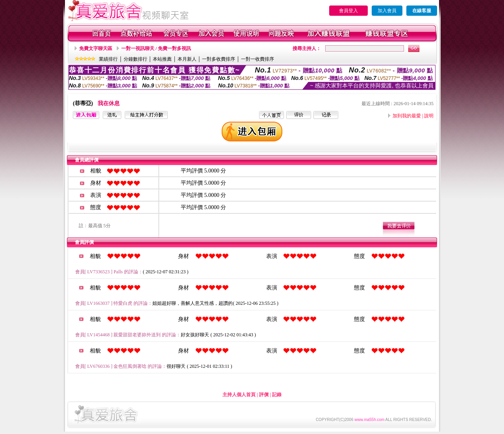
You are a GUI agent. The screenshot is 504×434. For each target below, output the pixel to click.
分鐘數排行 (135, 59)
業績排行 (108, 59)
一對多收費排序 (219, 59)
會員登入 (348, 11)
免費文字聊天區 (96, 48)
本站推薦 (162, 59)
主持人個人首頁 (239, 395)
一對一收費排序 (258, 59)
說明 (429, 116)
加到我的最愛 (407, 116)
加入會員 (387, 11)
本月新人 (187, 59)
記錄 (277, 395)
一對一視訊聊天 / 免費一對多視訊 (156, 48)
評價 (264, 395)
